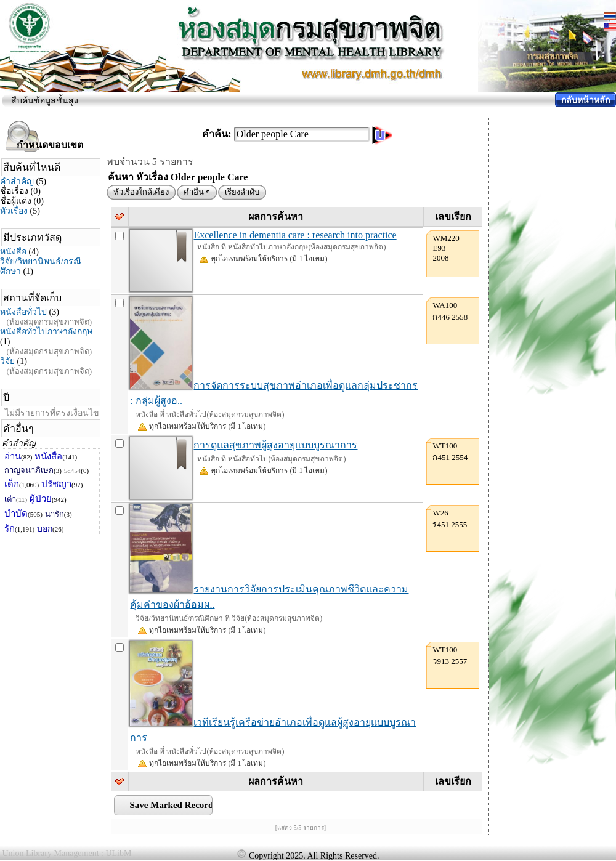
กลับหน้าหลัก (586, 100)
